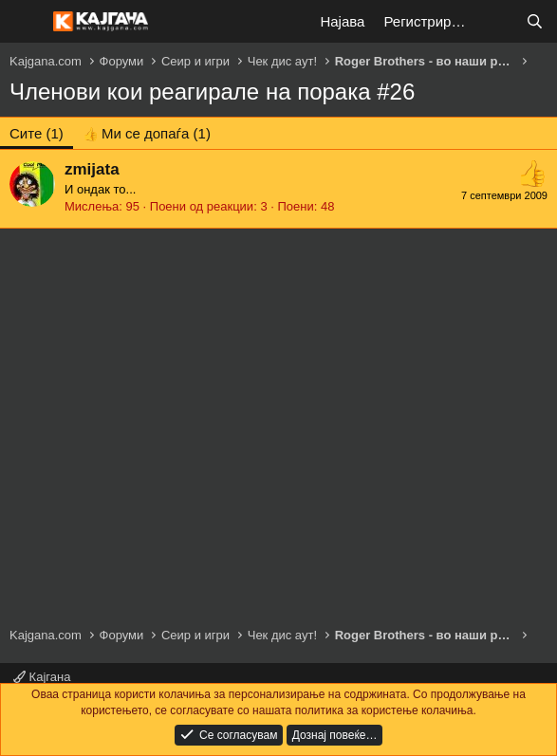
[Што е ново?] (497, 21)
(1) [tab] (37, 133)
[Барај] (535, 21)
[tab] (147, 133)
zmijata (92, 169)
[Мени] (26, 22)
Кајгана (42, 677)
